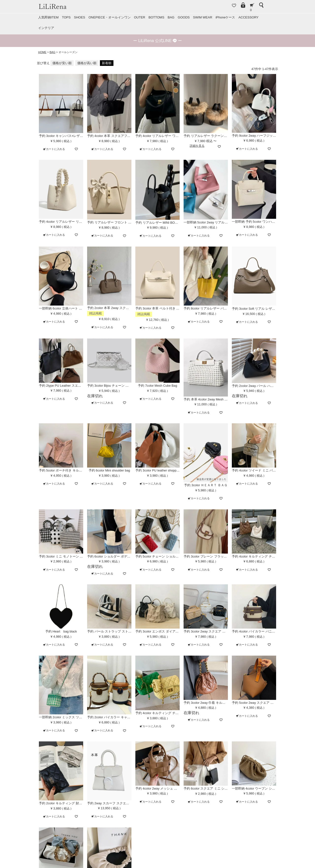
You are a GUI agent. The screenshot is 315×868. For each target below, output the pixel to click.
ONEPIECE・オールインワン (110, 17)
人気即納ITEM (48, 17)
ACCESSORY (248, 17)
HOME (42, 52)
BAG (171, 17)
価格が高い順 (87, 63)
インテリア (46, 28)
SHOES (79, 17)
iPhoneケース (225, 17)
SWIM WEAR (203, 17)
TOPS (66, 17)
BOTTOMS (157, 17)
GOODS (184, 17)
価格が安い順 (62, 63)
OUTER (140, 17)
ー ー (157, 41)
